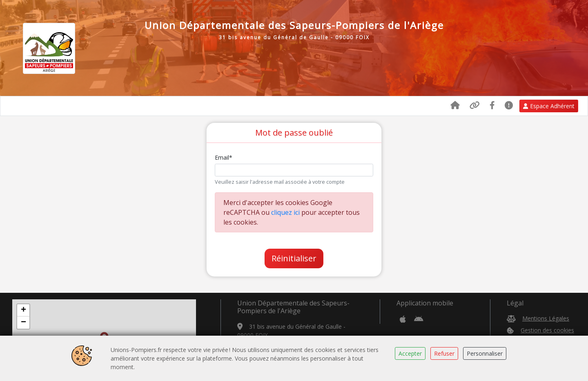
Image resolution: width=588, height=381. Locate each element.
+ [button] (23, 310)
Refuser (444, 353)
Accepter (410, 353)
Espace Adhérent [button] (549, 106)
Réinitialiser (294, 258)
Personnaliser (485, 353)
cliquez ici (285, 212)
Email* (224, 157)
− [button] (23, 323)
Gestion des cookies (547, 330)
